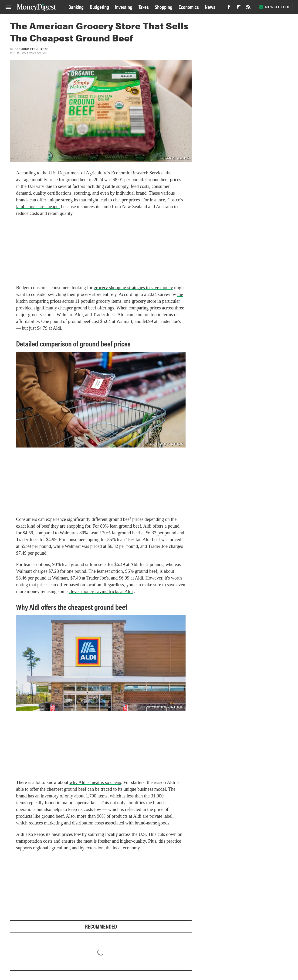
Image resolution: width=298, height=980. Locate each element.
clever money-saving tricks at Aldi (101, 591)
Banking (76, 7)
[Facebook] (229, 8)
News (210, 7)
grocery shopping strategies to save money (133, 288)
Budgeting (99, 7)
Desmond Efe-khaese (31, 49)
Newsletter (274, 7)
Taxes (144, 7)
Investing (124, 7)
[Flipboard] (239, 8)
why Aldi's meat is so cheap (95, 782)
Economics (189, 7)
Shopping (164, 7)
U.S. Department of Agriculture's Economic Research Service (106, 173)
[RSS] (248, 8)
